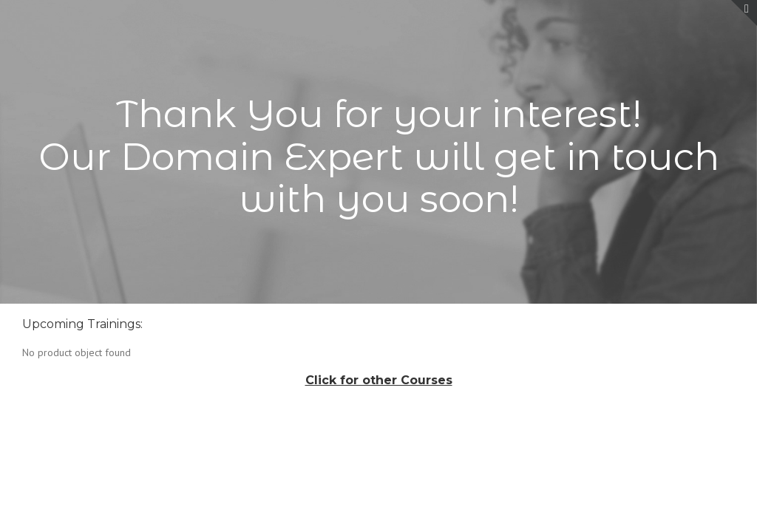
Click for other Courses (379, 380)
